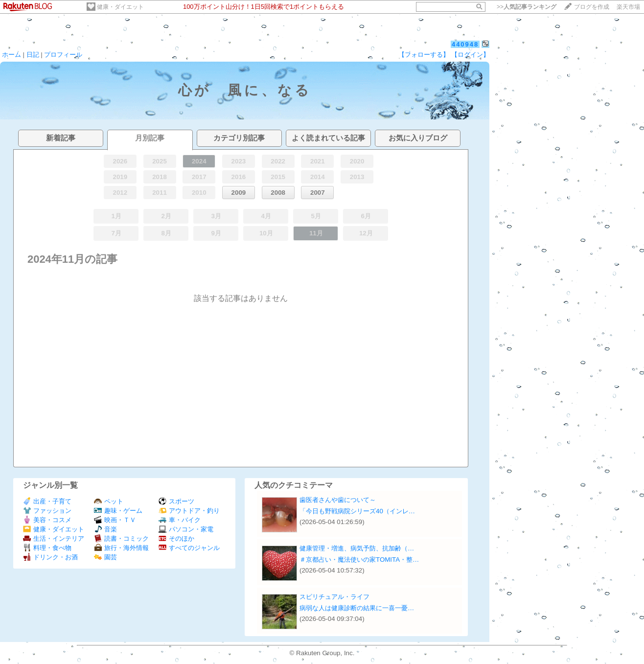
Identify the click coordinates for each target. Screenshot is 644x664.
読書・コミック (121, 538)
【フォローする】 (424, 55)
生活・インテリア (54, 538)
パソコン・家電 (186, 529)
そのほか (176, 538)
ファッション (47, 511)
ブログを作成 (592, 7)
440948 (465, 44)
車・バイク (180, 520)
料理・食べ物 (47, 548)
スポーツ (176, 501)
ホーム (11, 55)
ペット (109, 501)
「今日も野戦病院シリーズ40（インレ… (357, 511)
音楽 (105, 529)
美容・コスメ (47, 520)
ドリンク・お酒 (50, 557)
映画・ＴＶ (115, 520)
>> (527, 7)
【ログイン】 (470, 55)
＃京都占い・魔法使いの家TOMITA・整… (359, 560)
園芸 (105, 557)
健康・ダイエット (120, 7)
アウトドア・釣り (189, 511)
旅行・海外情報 (121, 548)
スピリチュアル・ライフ (334, 597)
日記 (33, 55)
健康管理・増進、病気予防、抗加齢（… (357, 548)
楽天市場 (628, 7)
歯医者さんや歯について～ (338, 500)
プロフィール (63, 55)
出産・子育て (47, 501)
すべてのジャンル (189, 548)
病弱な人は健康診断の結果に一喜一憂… (357, 608)
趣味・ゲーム (118, 511)
